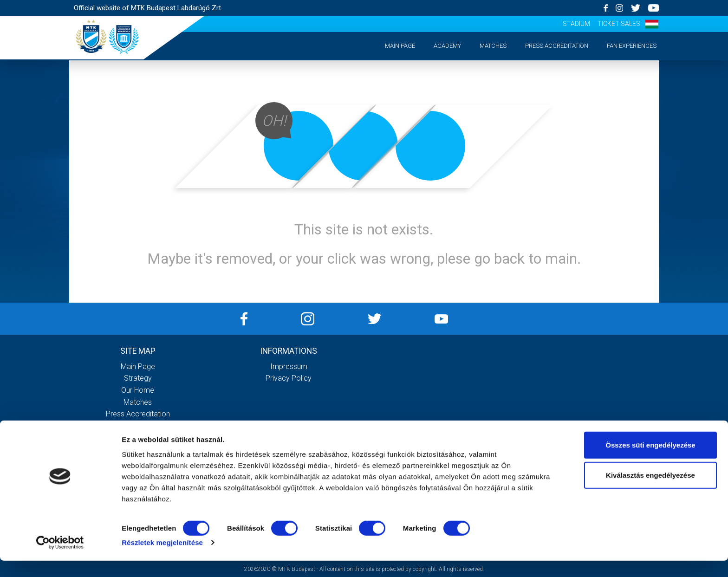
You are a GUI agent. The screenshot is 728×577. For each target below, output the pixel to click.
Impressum (289, 366)
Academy (447, 46)
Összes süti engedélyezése (650, 461)
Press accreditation (557, 46)
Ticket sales (619, 24)
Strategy (138, 378)
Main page (400, 46)
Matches (493, 46)
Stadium (576, 24)
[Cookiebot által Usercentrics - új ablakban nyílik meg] (60, 559)
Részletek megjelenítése (162, 559)
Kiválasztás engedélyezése (650, 491)
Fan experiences (632, 46)
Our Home (138, 390)
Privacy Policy (289, 378)
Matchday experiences (138, 426)
